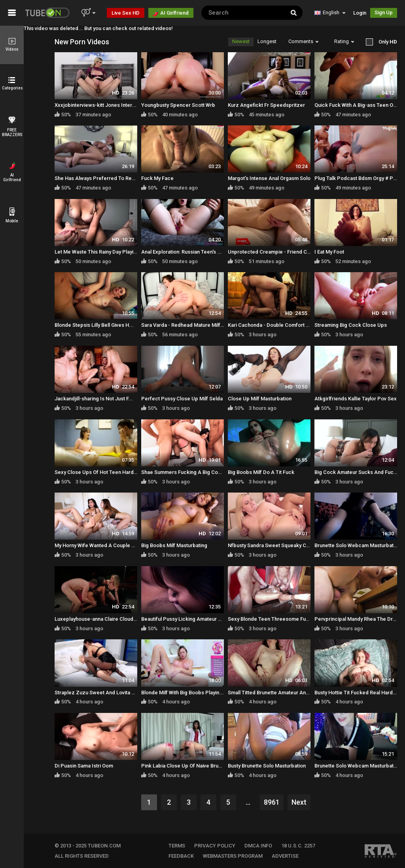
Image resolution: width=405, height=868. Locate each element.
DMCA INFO (258, 846)
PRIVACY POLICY (215, 846)
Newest (241, 41)
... (248, 802)
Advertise (285, 856)
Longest (267, 41)
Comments (303, 41)
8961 (272, 802)
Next (299, 802)
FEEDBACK (181, 856)
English (330, 12)
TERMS (177, 846)
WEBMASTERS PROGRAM (233, 856)
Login (360, 13)
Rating (344, 41)
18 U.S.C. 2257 (298, 846)
